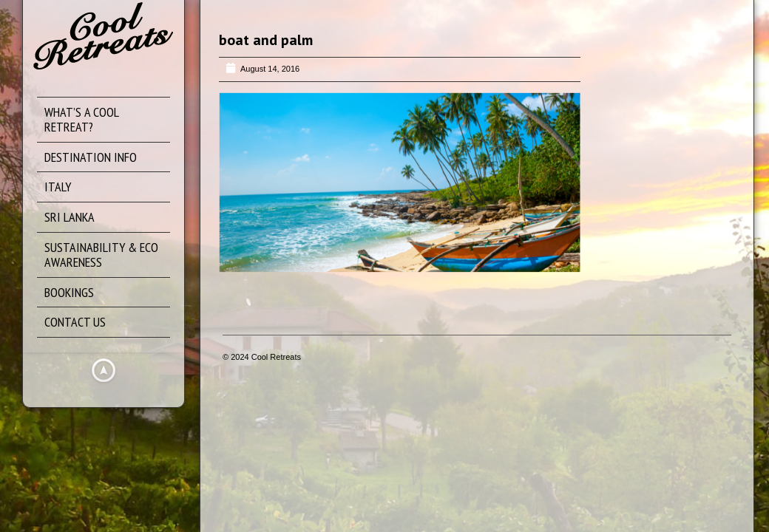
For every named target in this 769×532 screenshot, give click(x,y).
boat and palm (266, 40)
